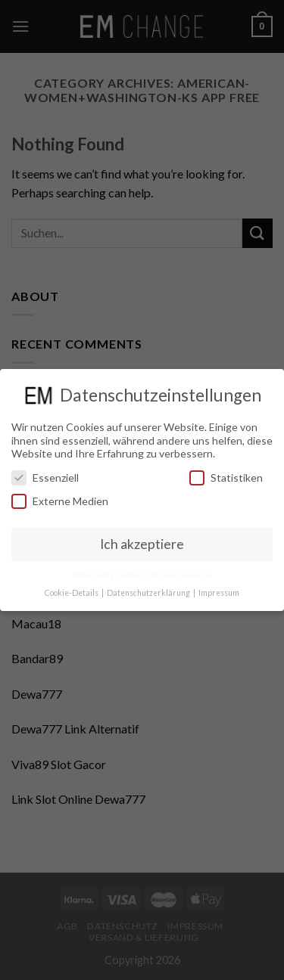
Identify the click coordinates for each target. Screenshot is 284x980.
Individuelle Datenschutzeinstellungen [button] (142, 575)
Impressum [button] (219, 593)
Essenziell (45, 478)
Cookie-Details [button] (72, 593)
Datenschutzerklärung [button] (149, 593)
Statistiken (226, 478)
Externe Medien (60, 501)
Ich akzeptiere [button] (142, 544)
